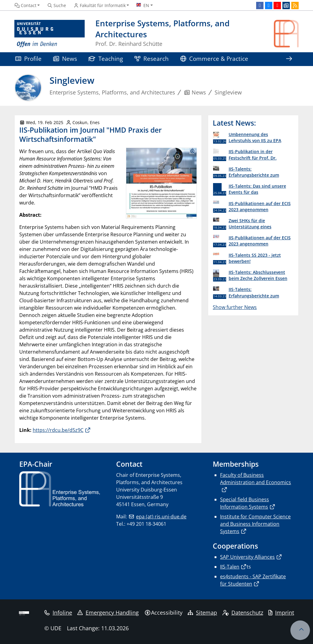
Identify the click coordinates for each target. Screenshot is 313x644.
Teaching (106, 59)
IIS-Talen (230, 567)
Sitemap (202, 613)
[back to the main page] (286, 34)
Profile (28, 59)
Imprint (281, 613)
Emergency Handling (108, 613)
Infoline (58, 613)
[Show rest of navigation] (289, 59)
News (65, 59)
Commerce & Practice (214, 59)
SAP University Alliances (247, 557)
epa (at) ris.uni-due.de (161, 517)
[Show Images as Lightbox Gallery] (162, 183)
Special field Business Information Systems (245, 503)
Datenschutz (243, 613)
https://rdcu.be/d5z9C (58, 430)
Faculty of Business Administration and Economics (256, 479)
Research (152, 59)
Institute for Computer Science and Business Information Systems (255, 524)
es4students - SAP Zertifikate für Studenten (253, 580)
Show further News (235, 307)
